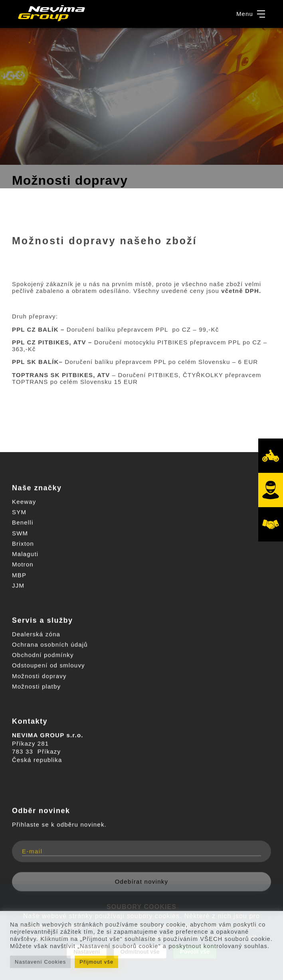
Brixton (23, 544)
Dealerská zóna (36, 634)
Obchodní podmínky (43, 655)
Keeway (24, 502)
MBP (19, 575)
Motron (23, 564)
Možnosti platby (36, 687)
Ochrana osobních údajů (50, 645)
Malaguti (25, 554)
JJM (18, 586)
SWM (20, 533)
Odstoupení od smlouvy (48, 665)
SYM (19, 512)
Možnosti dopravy (39, 676)
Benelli (23, 523)
